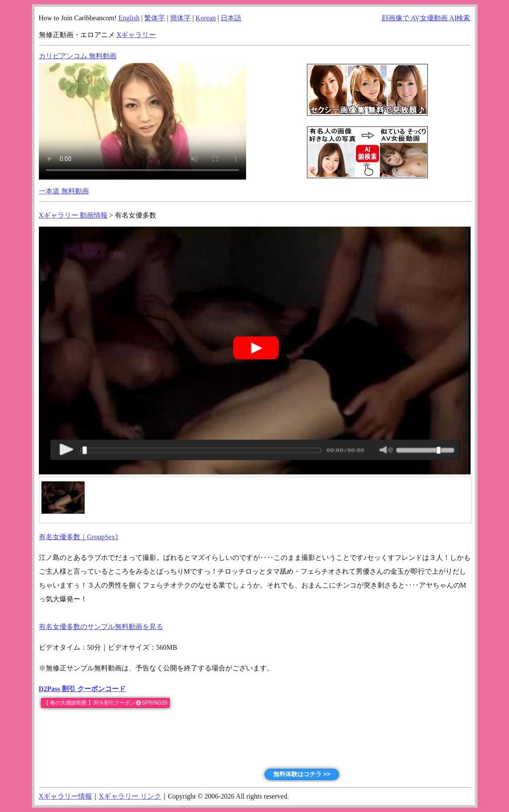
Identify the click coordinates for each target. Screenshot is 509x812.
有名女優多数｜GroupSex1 (79, 537)
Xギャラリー (136, 35)
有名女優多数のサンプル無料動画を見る (101, 627)
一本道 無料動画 (64, 191)
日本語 (231, 18)
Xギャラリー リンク (130, 796)
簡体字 (180, 18)
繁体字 (155, 18)
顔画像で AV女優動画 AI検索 (426, 18)
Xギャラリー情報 (66, 796)
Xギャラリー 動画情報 (73, 215)
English (129, 18)
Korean (206, 18)
